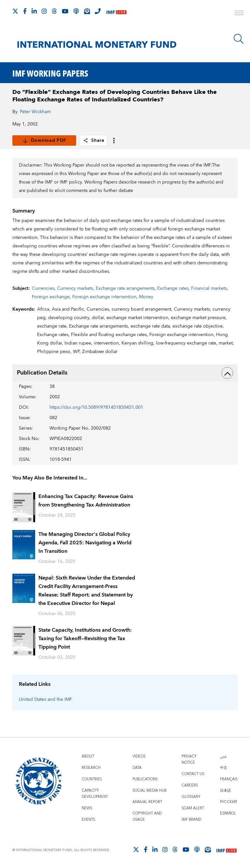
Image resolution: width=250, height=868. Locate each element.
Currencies (43, 288)
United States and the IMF (46, 699)
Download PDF (44, 140)
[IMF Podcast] (76, 11)
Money (146, 297)
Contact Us (193, 774)
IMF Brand (191, 820)
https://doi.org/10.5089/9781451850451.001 (96, 407)
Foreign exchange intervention (104, 297)
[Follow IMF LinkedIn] (34, 11)
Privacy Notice (189, 759)
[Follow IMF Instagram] (44, 11)
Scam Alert (193, 808)
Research (91, 768)
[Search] (239, 39)
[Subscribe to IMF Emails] (87, 11)
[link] (86, 140)
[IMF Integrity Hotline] (98, 11)
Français (229, 779)
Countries (92, 779)
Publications (145, 779)
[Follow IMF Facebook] (25, 11)
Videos (139, 756)
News (87, 808)
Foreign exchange (51, 297)
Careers (190, 785)
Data (137, 768)
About (88, 756)
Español (228, 813)
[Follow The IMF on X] (15, 11)
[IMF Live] (117, 12)
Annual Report (147, 802)
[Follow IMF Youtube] (65, 11)
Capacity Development (95, 794)
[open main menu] (239, 14)
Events (88, 820)
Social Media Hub (150, 791)
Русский (229, 802)
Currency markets (75, 288)
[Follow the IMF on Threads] (54, 11)
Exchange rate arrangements (125, 288)
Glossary (191, 797)
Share (94, 140)
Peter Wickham (35, 112)
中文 (224, 768)
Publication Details (125, 373)
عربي (223, 756)
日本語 (225, 791)
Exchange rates (173, 288)
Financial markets (209, 288)
